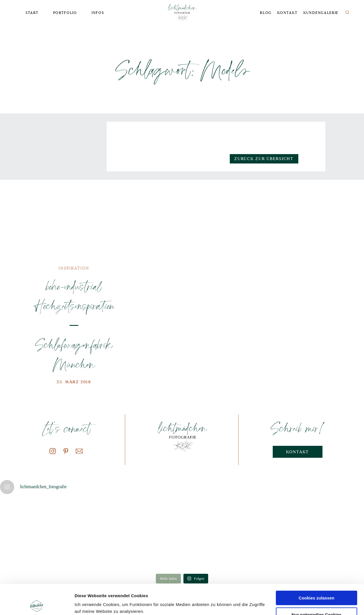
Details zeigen (89, 604)
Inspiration (74, 268)
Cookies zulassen (317, 568)
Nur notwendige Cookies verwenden (317, 587)
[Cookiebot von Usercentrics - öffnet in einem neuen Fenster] (37, 604)
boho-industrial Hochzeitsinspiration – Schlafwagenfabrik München (74, 325)
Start (32, 13)
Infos (98, 13)
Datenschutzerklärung (116, 588)
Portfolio (65, 13)
